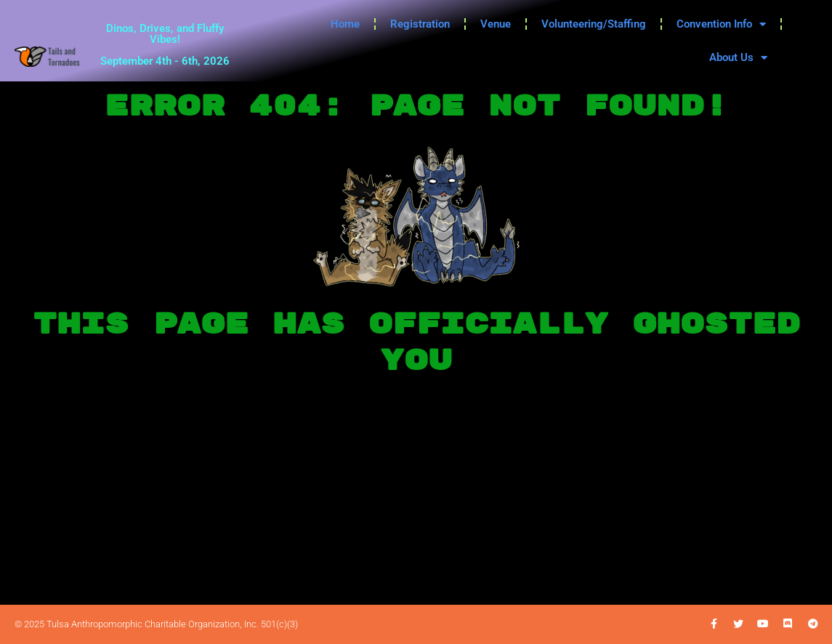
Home (345, 24)
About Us (738, 58)
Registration (420, 24)
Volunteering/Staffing (594, 24)
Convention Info (721, 24)
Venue (496, 24)
